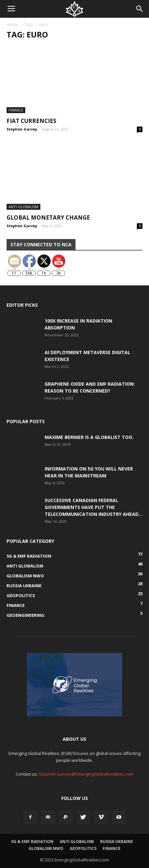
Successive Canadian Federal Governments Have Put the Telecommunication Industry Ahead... (94, 507)
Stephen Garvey (22, 129)
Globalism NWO (46, 848)
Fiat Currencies (32, 121)
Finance (16, 110)
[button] (140, 9)
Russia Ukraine (117, 842)
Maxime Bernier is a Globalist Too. (89, 437)
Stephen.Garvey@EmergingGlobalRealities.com (86, 774)
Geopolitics (83, 848)
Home (12, 24)
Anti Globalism (23, 207)
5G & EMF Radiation (32, 842)
